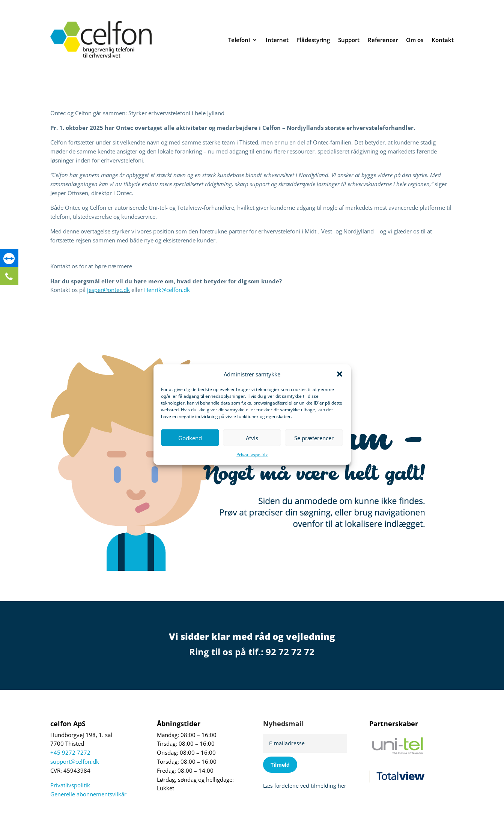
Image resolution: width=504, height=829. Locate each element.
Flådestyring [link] (313, 40)
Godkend (190, 438)
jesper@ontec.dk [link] (108, 290)
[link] (9, 260)
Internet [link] (277, 40)
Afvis (252, 438)
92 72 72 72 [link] (290, 652)
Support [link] (349, 40)
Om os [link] (415, 40)
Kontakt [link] (443, 40)
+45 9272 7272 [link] (70, 753)
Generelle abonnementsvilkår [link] (88, 794)
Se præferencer (314, 438)
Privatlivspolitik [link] (252, 455)
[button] (340, 374)
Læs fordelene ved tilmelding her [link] (305, 786)
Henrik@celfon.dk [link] (167, 290)
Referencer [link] (383, 40)
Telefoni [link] (239, 40)
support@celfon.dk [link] (75, 762)
